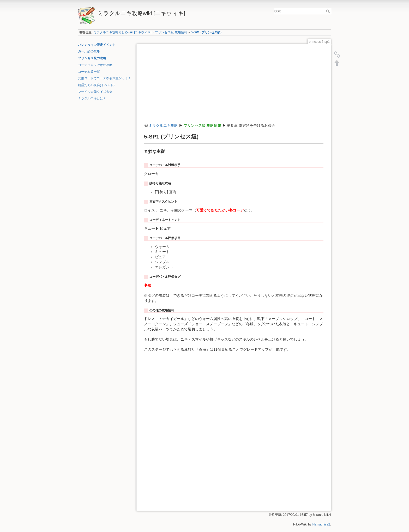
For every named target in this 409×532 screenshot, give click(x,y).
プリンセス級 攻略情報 (171, 32)
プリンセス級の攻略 (92, 58)
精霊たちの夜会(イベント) (96, 85)
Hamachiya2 (321, 524)
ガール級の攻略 (89, 51)
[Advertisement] (234, 87)
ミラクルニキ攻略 (163, 125)
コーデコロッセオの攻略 (95, 65)
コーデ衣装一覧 (89, 72)
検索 (329, 11)
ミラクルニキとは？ (92, 98)
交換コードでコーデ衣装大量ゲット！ (105, 78)
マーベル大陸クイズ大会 (95, 92)
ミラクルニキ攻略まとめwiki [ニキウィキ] (122, 32)
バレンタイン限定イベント (97, 45)
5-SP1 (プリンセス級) (206, 32)
